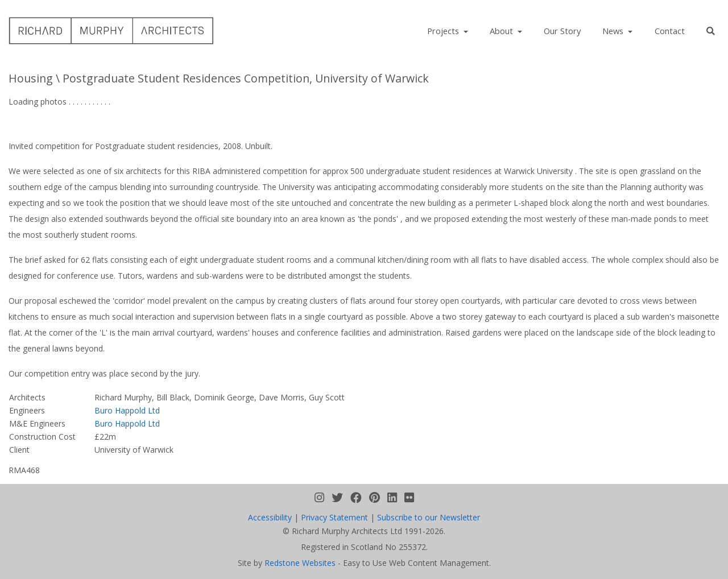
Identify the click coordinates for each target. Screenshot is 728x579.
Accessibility (270, 517)
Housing (31, 78)
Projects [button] (444, 31)
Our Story (562, 31)
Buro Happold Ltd (127, 410)
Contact (670, 31)
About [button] (502, 31)
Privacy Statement (334, 517)
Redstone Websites (300, 563)
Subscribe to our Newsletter (429, 517)
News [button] (614, 31)
